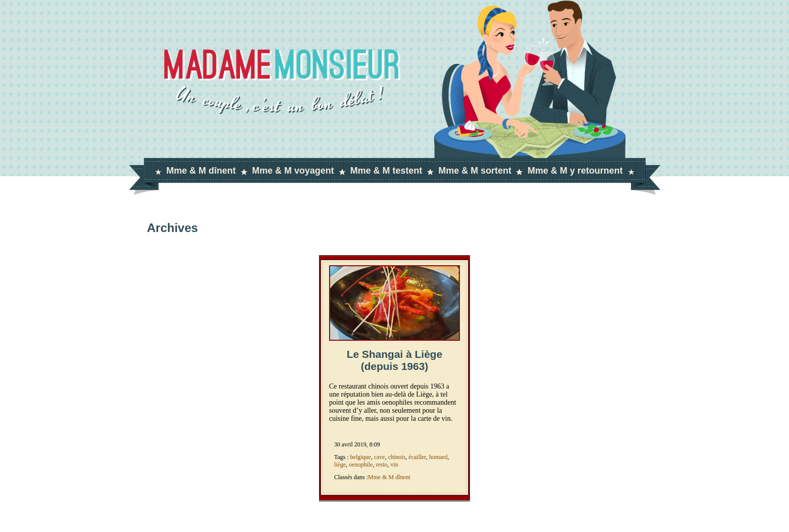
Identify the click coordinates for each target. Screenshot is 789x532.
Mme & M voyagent (293, 171)
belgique (361, 457)
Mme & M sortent (475, 171)
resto (382, 465)
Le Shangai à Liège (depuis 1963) (395, 360)
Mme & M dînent (201, 171)
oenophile (361, 465)
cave (379, 457)
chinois (397, 457)
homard (439, 457)
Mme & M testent (386, 171)
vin (394, 465)
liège (340, 465)
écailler (417, 457)
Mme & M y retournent (575, 171)
